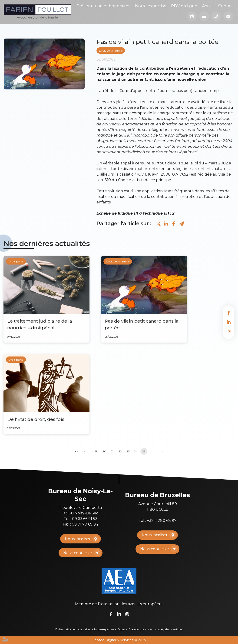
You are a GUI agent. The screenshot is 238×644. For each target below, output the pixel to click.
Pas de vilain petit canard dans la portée (142, 324)
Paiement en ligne (204, 16)
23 (128, 451)
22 (120, 451)
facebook (229, 313)
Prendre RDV (192, 16)
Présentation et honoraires (103, 6)
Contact (226, 6)
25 (144, 451)
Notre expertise (151, 6)
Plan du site (136, 629)
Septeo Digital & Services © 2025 (119, 640)
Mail (228, 16)
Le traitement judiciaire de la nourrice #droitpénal (40, 324)
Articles (178, 629)
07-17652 (180, 174)
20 (104, 451)
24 (136, 451)
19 (96, 451)
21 (112, 451)
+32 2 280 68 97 (162, 521)
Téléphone (216, 16)
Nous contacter (78, 553)
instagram (229, 331)
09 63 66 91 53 (85, 519)
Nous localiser (78, 539)
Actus (208, 6)
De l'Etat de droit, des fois (36, 419)
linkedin (229, 322)
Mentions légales (159, 629)
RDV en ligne (184, 6)
